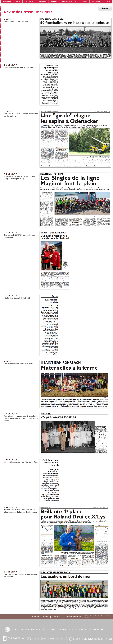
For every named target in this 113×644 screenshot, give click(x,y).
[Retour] (105, 8)
